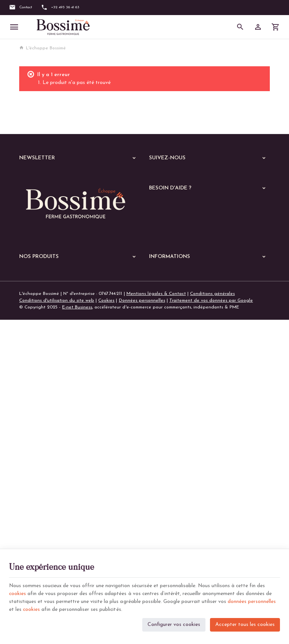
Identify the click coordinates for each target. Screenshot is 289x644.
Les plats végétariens (46, 465)
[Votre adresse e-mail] (80, 176)
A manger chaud (39, 433)
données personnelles (252, 601)
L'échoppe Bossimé (43, 48)
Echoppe (29, 421)
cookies (18, 593)
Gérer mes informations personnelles (187, 284)
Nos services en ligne (41, 412)
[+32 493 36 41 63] (60, 8)
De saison (34, 534)
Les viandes (36, 446)
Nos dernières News (40, 402)
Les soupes (35, 543)
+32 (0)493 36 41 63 (54, 362)
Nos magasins (163, 411)
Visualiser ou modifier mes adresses (186, 274)
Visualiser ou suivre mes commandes (187, 265)
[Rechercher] (240, 27)
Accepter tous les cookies (245, 623)
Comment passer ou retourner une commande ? (199, 256)
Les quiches (36, 514)
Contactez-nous (166, 420)
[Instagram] (180, 175)
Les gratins (35, 504)
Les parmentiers (40, 524)
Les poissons (37, 455)
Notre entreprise (167, 401)
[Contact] (21, 8)
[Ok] (131, 176)
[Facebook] (157, 175)
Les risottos (36, 494)
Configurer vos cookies (174, 623)
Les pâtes (34, 475)
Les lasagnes (37, 485)
